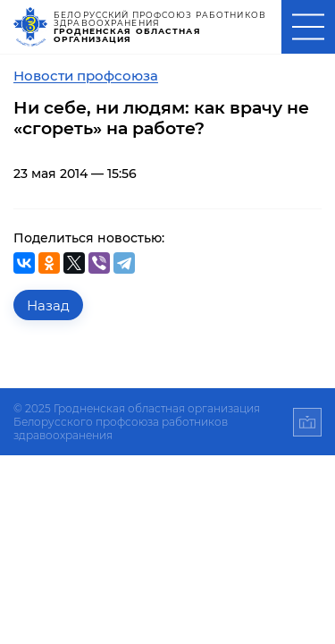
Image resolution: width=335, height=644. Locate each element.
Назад (48, 305)
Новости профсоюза (86, 76)
